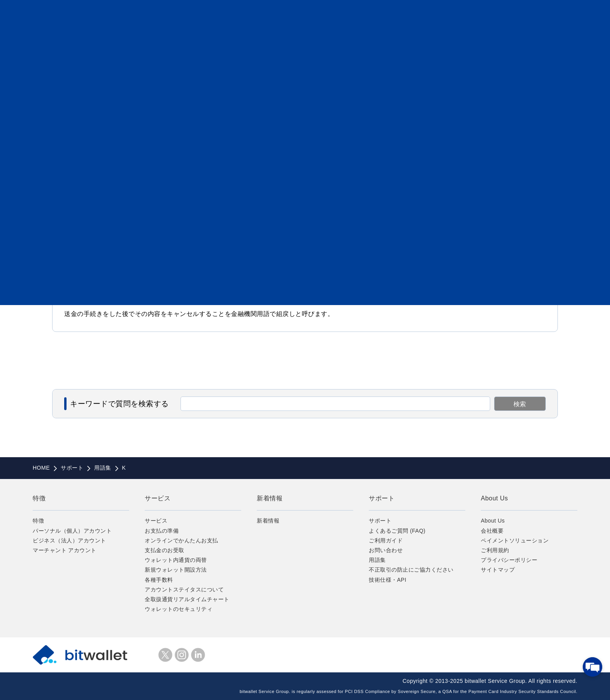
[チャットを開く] (592, 667)
